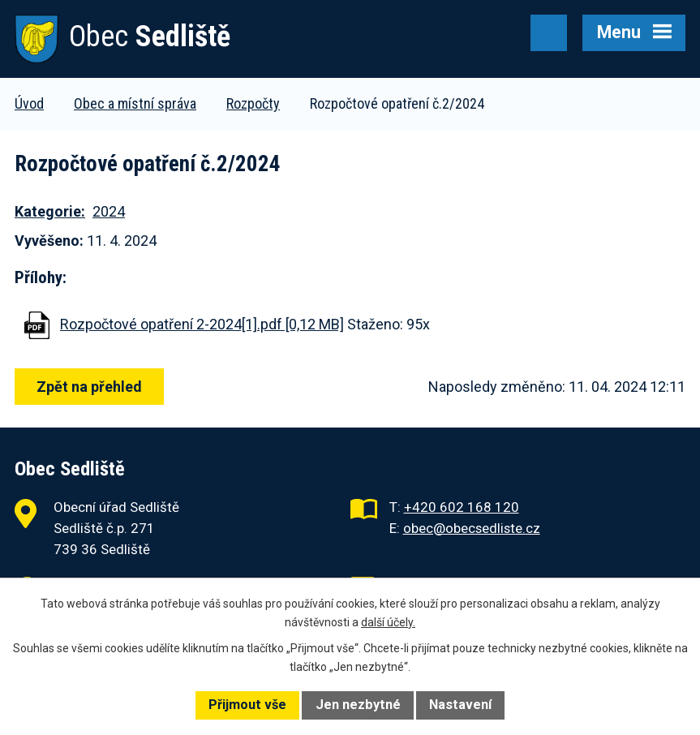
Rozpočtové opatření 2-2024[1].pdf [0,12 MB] (202, 324)
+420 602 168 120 (462, 507)
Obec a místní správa (135, 103)
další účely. (388, 622)
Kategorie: (50, 211)
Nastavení (460, 705)
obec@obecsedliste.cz (472, 528)
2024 (109, 211)
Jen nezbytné (358, 705)
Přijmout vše (247, 705)
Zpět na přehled (89, 387)
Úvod (29, 103)
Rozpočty (253, 103)
